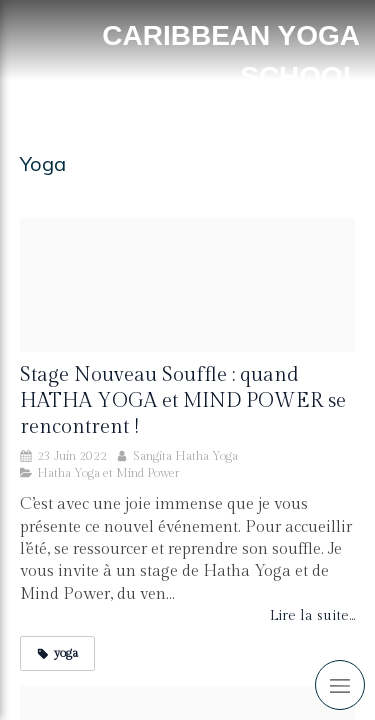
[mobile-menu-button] (340, 685)
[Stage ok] (187, 285)
